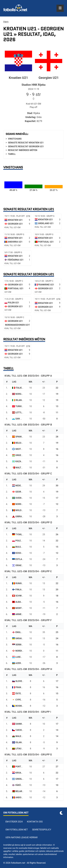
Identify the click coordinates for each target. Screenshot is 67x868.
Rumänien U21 (23, 583)
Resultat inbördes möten (23, 150)
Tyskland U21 (23, 534)
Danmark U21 (23, 724)
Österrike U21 (23, 694)
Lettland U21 (23, 413)
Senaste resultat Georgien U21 (26, 146)
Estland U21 (22, 559)
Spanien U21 (22, 437)
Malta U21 (21, 468)
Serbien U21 (22, 645)
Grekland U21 (23, 779)
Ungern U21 (22, 455)
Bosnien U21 (22, 706)
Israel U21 (21, 565)
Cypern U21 (22, 700)
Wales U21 (21, 736)
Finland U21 (22, 590)
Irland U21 (21, 400)
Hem (6, 22)
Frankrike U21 (23, 687)
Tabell (12, 154)
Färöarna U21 (23, 785)
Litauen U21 (22, 749)
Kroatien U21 (23, 773)
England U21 (23, 632)
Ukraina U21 (22, 638)
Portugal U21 (23, 767)
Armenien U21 (23, 614)
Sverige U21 (22, 498)
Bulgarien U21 (24, 547)
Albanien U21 (23, 602)
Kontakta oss (35, 822)
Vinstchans (15, 139)
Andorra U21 (23, 797)
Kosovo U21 (22, 553)
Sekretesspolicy (42, 830)
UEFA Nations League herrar (21, 837)
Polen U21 (21, 541)
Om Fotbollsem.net (17, 830)
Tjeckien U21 (23, 730)
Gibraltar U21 (23, 516)
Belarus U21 (22, 791)
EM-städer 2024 (14, 822)
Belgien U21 (22, 443)
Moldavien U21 (24, 510)
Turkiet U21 (22, 406)
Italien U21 (22, 388)
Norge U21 (21, 394)
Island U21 (21, 742)
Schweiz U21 (22, 596)
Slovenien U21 (23, 681)
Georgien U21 (23, 492)
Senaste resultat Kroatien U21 (26, 143)
